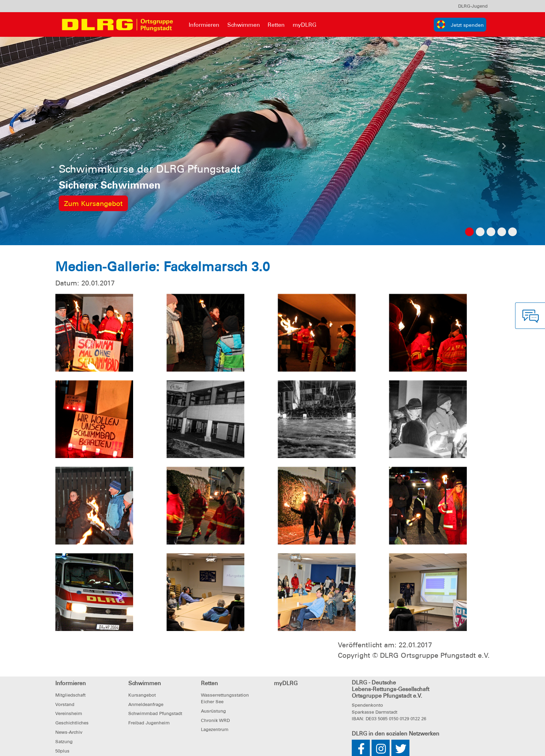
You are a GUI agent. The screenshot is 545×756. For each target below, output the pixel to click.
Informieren (204, 25)
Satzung (64, 742)
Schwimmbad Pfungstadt (155, 713)
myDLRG (304, 25)
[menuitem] (473, 6)
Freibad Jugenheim (149, 723)
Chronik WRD (215, 720)
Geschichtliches (72, 723)
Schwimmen (244, 25)
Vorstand (65, 704)
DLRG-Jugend (473, 6)
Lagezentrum (215, 729)
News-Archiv (69, 732)
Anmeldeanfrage (146, 704)
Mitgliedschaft (70, 695)
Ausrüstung (213, 711)
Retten (276, 25)
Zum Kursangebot (93, 203)
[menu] (473, 6)
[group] (460, 25)
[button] (41, 148)
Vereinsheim (69, 713)
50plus (62, 751)
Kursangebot (142, 695)
